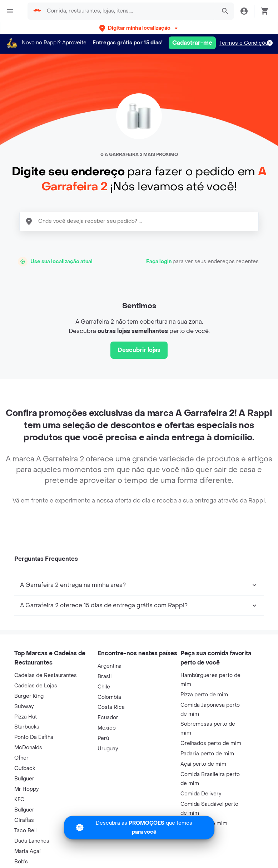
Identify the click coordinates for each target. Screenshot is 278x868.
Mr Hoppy (26, 789)
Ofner (21, 758)
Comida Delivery (201, 794)
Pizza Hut (26, 717)
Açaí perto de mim (203, 764)
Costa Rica (111, 707)
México (107, 728)
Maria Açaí (27, 851)
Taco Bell (25, 831)
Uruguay (108, 749)
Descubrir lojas (139, 350)
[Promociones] (139, 828)
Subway (24, 707)
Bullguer (24, 779)
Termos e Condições (245, 43)
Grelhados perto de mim (211, 743)
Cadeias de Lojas (36, 686)
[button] (139, 28)
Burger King (29, 696)
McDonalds (28, 748)
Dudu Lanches (32, 841)
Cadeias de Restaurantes (46, 675)
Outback (25, 768)
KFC (19, 800)
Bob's (21, 862)
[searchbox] (129, 11)
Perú (103, 738)
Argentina (110, 666)
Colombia (109, 697)
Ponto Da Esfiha (34, 737)
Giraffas (24, 820)
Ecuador (108, 718)
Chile (104, 687)
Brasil (105, 676)
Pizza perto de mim (204, 695)
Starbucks (27, 727)
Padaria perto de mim (207, 754)
